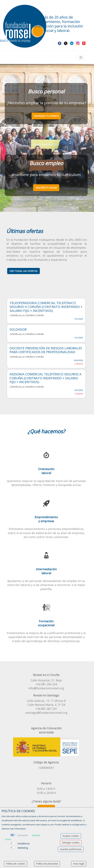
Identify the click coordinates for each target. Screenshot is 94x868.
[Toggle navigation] (81, 57)
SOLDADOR (18, 329)
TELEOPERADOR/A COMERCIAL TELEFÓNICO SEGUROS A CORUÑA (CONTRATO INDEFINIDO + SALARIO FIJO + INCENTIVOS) (46, 307)
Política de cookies (16, 864)
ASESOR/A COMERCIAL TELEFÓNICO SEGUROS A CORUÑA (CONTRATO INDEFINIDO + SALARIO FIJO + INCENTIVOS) (45, 378)
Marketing (23, 848)
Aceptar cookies (71, 836)
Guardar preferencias (71, 849)
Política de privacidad (47, 864)
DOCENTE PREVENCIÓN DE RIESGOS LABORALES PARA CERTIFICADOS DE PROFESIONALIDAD (46, 350)
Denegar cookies (71, 843)
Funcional (22, 835)
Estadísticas (24, 843)
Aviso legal (79, 864)
